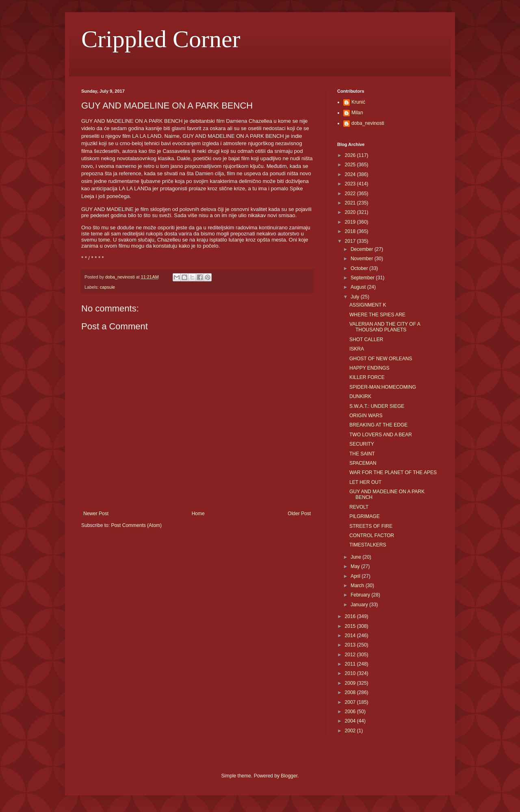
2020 (351, 212)
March (358, 586)
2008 (351, 692)
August (359, 287)
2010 (351, 673)
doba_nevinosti (368, 123)
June (356, 557)
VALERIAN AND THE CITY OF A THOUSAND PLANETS (385, 327)
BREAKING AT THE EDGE (378, 425)
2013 (351, 645)
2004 (351, 721)
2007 (351, 702)
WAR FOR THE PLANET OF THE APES (393, 472)
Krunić (358, 102)
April (356, 576)
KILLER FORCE (367, 377)
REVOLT (359, 507)
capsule (107, 287)
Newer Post (96, 514)
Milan (357, 113)
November (363, 259)
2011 (351, 664)
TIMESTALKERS (368, 545)
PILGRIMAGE (365, 516)
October (360, 268)
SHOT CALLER (366, 340)
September (363, 278)
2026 (351, 155)
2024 (351, 174)
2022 (351, 194)
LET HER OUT (365, 482)
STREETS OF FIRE (371, 526)
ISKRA (357, 349)
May (356, 566)
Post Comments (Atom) (136, 525)
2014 (351, 636)
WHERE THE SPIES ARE (377, 315)
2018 (351, 231)
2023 (351, 184)
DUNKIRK (360, 396)
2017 (351, 241)
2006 (351, 712)
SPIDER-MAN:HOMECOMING (383, 387)
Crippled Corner (161, 39)
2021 (351, 203)
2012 (351, 655)
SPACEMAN (363, 463)
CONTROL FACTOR (372, 536)
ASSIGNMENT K (368, 305)
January (360, 605)
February (361, 595)
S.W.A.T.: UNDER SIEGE (377, 406)
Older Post (299, 514)
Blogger (289, 776)
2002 (351, 731)
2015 (351, 626)
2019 (351, 222)
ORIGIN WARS (366, 416)
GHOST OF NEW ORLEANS (381, 359)
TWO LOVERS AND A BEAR (381, 435)
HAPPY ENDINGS (369, 368)
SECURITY (362, 444)
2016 (351, 616)
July (356, 297)
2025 (351, 165)
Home (198, 514)
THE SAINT (362, 454)
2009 (351, 683)
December (363, 249)
